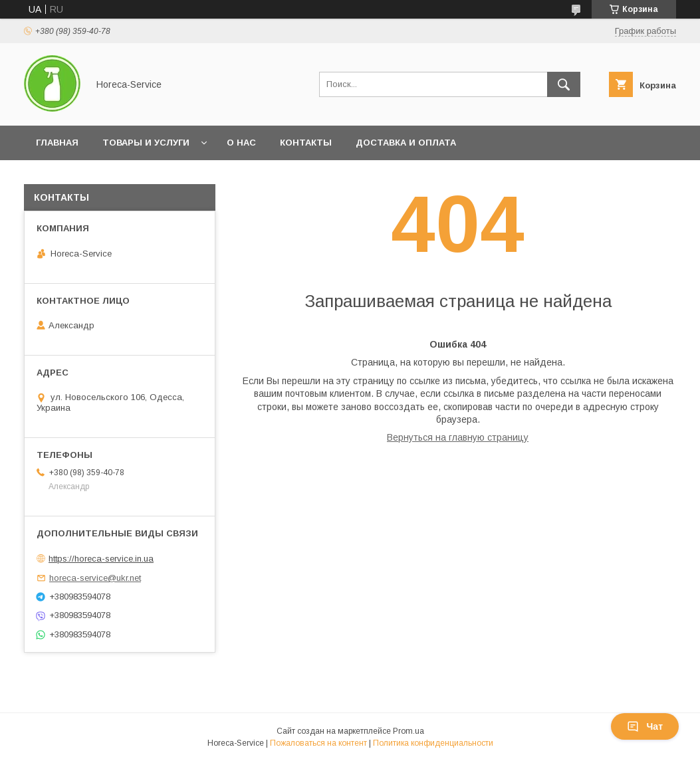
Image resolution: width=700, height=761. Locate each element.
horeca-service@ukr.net (95, 578)
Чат (645, 726)
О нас (241, 143)
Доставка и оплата (406, 143)
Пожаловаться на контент (318, 743)
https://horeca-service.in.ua (101, 559)
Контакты (306, 143)
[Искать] (564, 84)
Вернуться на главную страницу (458, 437)
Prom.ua (408, 731)
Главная (57, 143)
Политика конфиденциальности (433, 743)
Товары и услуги (146, 143)
